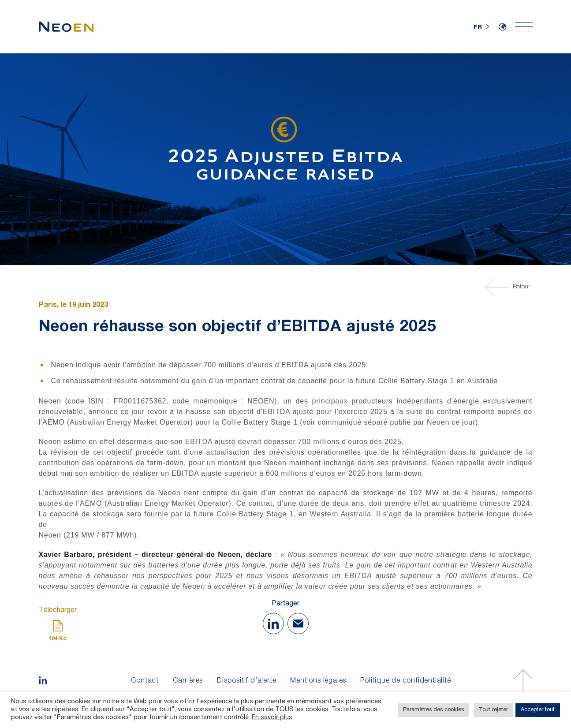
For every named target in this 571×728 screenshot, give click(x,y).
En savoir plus (272, 718)
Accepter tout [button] (538, 710)
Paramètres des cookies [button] (433, 710)
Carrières (188, 681)
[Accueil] (66, 27)
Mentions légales (318, 681)
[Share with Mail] (298, 623)
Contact (145, 681)
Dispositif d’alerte (246, 681)
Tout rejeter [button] (493, 710)
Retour (509, 287)
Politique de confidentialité (405, 681)
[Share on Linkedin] (273, 623)
